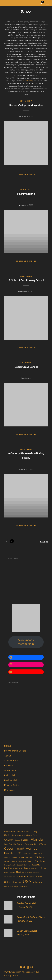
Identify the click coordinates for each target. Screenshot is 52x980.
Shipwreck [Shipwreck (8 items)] (37, 873)
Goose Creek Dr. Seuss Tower (31, 917)
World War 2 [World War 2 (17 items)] (25, 887)
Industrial (26, 190)
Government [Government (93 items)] (14, 848)
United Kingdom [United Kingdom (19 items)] (13, 882)
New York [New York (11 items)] (22, 861)
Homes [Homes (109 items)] (31, 848)
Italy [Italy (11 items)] (30, 853)
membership (28, 81)
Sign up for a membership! (26, 642)
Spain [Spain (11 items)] (31, 877)
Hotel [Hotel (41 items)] (19, 853)
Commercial (26, 276)
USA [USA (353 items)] (27, 881)
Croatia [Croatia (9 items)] (17, 840)
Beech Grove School (26, 367)
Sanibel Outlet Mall (26, 903)
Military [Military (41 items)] (39, 857)
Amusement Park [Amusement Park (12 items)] (12, 832)
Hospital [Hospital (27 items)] (9, 853)
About (8, 756)
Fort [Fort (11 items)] (6, 844)
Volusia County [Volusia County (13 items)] (11, 887)
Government (26, 101)
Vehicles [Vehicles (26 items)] (37, 882)
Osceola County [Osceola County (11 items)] (24, 865)
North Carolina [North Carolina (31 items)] (36, 861)
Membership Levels (15, 751)
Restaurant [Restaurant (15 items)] (9, 873)
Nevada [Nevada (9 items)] (14, 861)
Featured (9, 766)
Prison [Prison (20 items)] (44, 868)
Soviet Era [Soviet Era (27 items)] (22, 877)
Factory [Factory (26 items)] (25, 840)
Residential (26, 449)
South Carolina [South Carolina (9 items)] (10, 877)
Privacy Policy (12, 785)
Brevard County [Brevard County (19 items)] (29, 831)
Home (8, 746)
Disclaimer (10, 790)
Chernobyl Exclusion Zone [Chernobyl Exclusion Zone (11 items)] (26, 835)
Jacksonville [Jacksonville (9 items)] (37, 853)
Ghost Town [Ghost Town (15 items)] (40, 844)
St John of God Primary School (26, 280)
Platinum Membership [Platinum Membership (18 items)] (16, 868)
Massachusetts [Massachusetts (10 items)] (27, 857)
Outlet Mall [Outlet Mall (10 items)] (36, 865)
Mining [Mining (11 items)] (7, 861)
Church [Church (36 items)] (9, 840)
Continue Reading (26, 174)
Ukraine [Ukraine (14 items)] (38, 877)
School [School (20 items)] (29, 873)
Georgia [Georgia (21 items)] (29, 844)
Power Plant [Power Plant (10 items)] (34, 868)
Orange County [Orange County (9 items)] (10, 865)
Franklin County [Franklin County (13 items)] (16, 844)
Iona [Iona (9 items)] (25, 853)
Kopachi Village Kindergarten (26, 105)
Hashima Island (26, 194)
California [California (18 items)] (9, 835)
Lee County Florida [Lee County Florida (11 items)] (12, 857)
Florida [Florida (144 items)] (37, 839)
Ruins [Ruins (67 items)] (20, 872)
